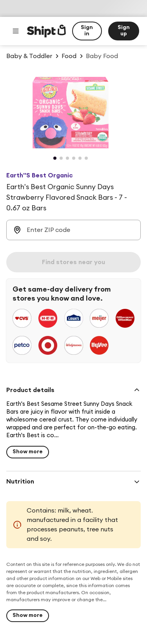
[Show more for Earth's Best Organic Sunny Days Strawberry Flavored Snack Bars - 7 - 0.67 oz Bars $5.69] (28, 452)
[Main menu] (16, 31)
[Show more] (28, 616)
